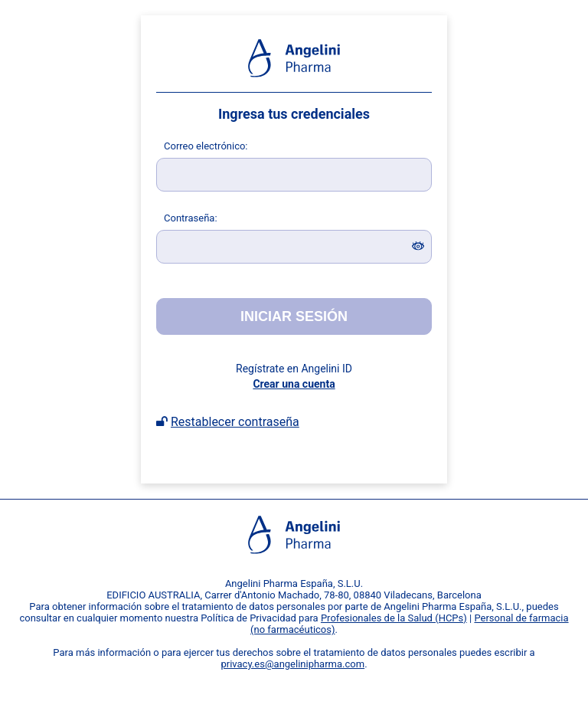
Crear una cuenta (294, 384)
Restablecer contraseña (235, 422)
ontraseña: (191, 218)
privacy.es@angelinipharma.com (292, 664)
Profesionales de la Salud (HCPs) (394, 618)
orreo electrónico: (206, 146)
